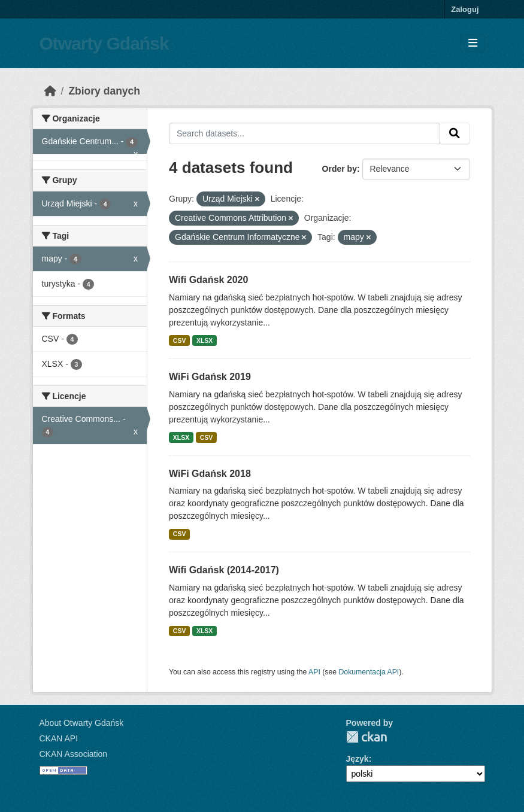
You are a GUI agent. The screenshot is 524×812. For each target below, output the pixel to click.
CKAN (367, 737)
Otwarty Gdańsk (104, 43)
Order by (340, 169)
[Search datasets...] (304, 133)
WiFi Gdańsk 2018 (210, 474)
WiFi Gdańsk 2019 (210, 377)
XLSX (205, 340)
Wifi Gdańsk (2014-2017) (224, 570)
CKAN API (59, 738)
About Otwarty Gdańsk (82, 723)
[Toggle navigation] (473, 43)
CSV (180, 340)
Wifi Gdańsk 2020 (208, 280)
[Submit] (455, 133)
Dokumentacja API (369, 672)
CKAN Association (74, 754)
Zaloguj (465, 9)
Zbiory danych (104, 91)
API (314, 672)
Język (358, 759)
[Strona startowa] (50, 91)
